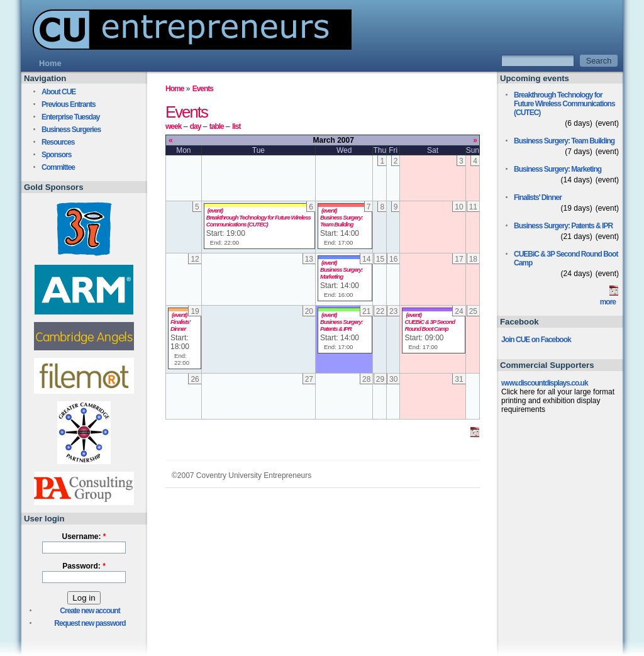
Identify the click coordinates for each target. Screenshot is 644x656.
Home (175, 89)
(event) (215, 210)
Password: (84, 566)
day (196, 126)
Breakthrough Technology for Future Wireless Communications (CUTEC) (258, 221)
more (608, 302)
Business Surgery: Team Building (341, 221)
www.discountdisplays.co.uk (545, 383)
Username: (84, 536)
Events (203, 89)
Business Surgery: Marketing (341, 273)
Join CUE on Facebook (536, 340)
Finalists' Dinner (180, 325)
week (173, 126)
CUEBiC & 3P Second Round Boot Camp (430, 325)
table (217, 126)
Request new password (90, 623)
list (236, 126)
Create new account (90, 611)
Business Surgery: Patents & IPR (341, 325)
